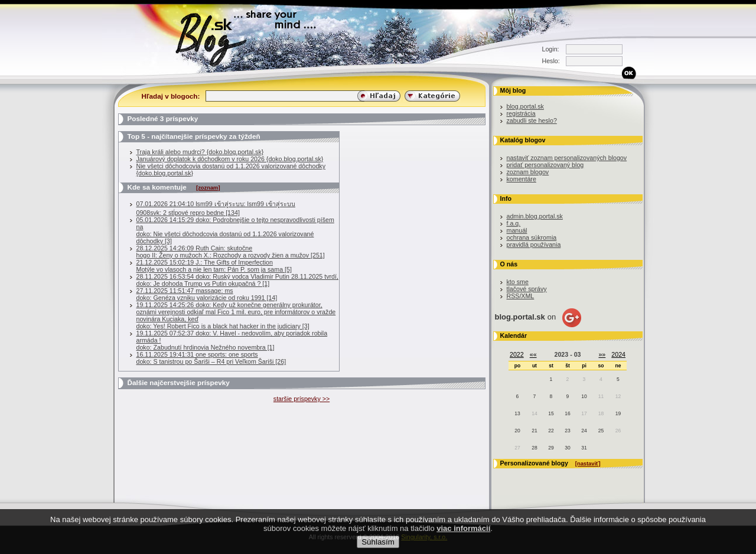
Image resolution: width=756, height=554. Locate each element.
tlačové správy (527, 289)
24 (584, 431)
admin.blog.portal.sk (535, 216)
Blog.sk (214, 37)
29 (551, 448)
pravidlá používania (534, 245)
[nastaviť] (588, 464)
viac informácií (463, 528)
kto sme (518, 282)
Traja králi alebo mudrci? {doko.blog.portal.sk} (200, 152)
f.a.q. (514, 223)
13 (517, 413)
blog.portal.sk (525, 106)
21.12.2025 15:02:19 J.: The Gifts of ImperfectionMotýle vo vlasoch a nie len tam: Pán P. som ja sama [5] (214, 266)
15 (551, 413)
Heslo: (551, 61)
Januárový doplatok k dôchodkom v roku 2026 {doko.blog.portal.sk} (230, 159)
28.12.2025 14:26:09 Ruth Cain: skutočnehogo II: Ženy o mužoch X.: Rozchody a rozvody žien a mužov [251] (231, 252)
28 (534, 448)
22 (551, 431)
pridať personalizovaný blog (545, 165)
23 (567, 431)
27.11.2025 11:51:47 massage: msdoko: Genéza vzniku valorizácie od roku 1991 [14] (207, 294)
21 (534, 431)
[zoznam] (208, 188)
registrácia (521, 113)
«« (533, 354)
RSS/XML (521, 296)
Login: (551, 49)
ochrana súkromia (532, 237)
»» (602, 354)
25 (601, 431)
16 (567, 413)
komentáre (522, 179)
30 (567, 448)
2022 (517, 354)
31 (584, 448)
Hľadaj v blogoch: (171, 96)
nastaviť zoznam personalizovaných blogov (567, 158)
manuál (517, 230)
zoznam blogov (528, 172)
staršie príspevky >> (302, 399)
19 (618, 413)
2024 (618, 354)
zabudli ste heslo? (532, 120)
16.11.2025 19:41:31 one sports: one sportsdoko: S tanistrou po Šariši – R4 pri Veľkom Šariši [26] (211, 358)
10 (584, 396)
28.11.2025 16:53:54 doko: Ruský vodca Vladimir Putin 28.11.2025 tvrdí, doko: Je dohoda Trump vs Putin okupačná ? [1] (237, 280)
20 (517, 431)
